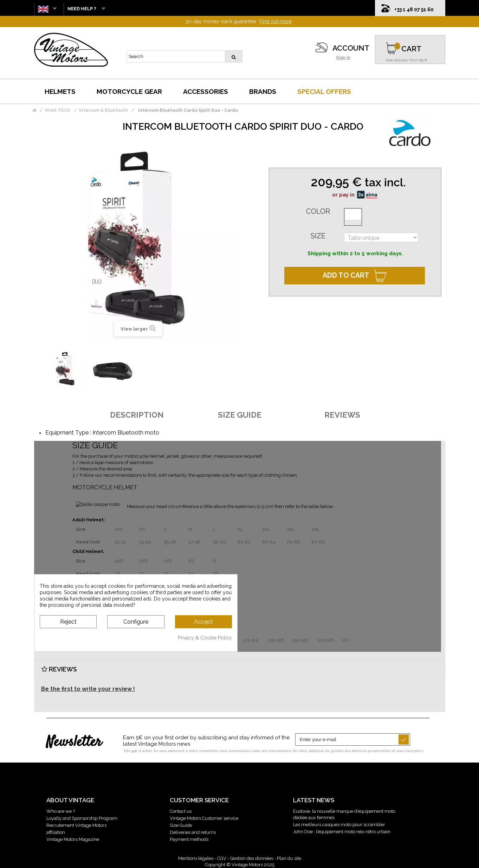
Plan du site (289, 858)
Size (318, 236)
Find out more (276, 21)
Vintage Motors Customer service (204, 818)
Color (318, 211)
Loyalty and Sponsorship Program (82, 818)
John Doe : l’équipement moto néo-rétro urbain (342, 832)
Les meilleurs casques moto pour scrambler (339, 825)
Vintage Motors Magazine (73, 839)
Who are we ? (61, 811)
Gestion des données (252, 858)
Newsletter (74, 742)
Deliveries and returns (193, 832)
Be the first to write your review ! (88, 689)
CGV (222, 858)
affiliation (56, 832)
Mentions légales (196, 858)
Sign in (343, 58)
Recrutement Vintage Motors (76, 825)
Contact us (181, 811)
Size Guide (181, 825)
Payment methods (189, 839)
